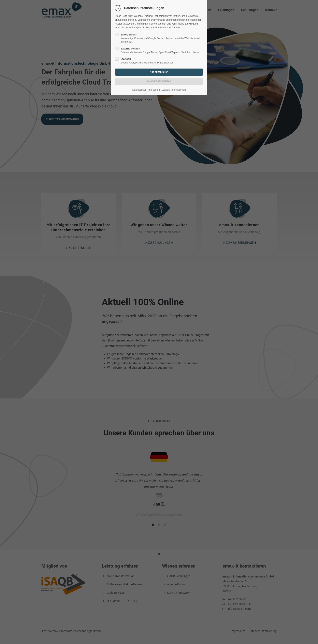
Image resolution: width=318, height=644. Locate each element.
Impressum (154, 90)
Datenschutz (139, 90)
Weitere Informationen (174, 90)
